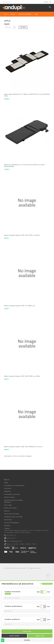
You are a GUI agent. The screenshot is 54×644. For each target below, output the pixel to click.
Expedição (8, 502)
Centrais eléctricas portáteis (13, 500)
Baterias (7, 480)
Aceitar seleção (14, 636)
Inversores (8, 488)
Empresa (7, 511)
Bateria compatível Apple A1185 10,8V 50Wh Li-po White (22, 376)
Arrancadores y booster (12, 494)
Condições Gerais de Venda (13, 517)
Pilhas (6, 483)
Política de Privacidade (12, 514)
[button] (27, 598)
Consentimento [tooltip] (47, 584)
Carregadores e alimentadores (14, 485)
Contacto (7, 528)
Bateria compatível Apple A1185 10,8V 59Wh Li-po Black (22, 235)
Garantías (7, 525)
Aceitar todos (27, 631)
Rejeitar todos (40, 636)
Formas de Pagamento (12, 523)
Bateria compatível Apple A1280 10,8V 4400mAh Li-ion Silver (23, 447)
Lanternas (7, 491)
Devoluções (8, 520)
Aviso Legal (8, 505)
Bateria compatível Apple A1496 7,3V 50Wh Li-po (20, 306)
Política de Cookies (10, 508)
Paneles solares (10, 497)
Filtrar (23, 27)
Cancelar (27, 640)
